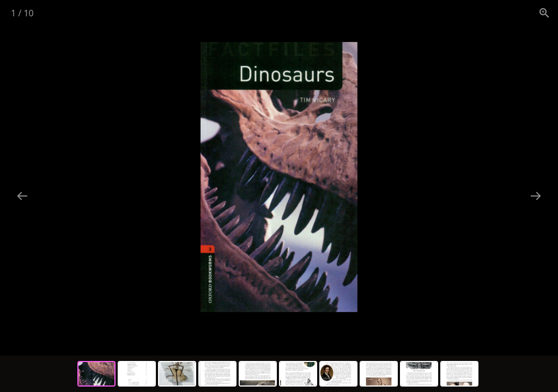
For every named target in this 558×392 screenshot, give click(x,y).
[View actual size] (544, 13)
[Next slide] (536, 196)
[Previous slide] (22, 196)
